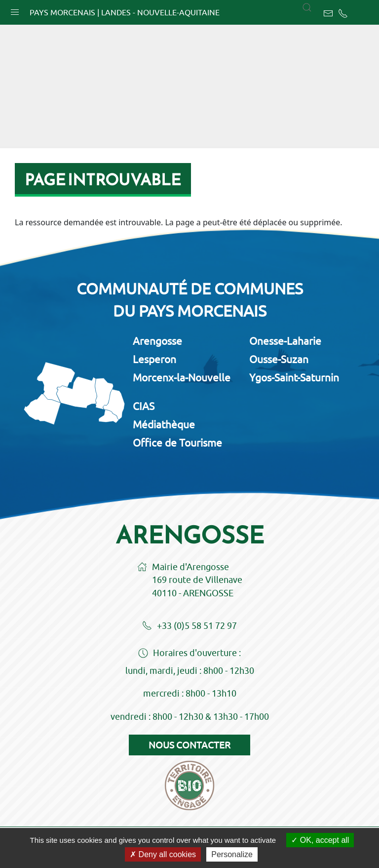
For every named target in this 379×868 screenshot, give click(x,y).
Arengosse (157, 341)
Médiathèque (164, 424)
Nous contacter (189, 745)
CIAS (144, 406)
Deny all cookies (163, 854)
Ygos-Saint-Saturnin (294, 377)
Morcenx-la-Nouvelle (182, 377)
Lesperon (154, 359)
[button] (15, 10)
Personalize (232, 854)
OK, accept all (320, 840)
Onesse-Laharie (285, 341)
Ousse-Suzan (279, 359)
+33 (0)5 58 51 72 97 (189, 626)
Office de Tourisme (177, 443)
